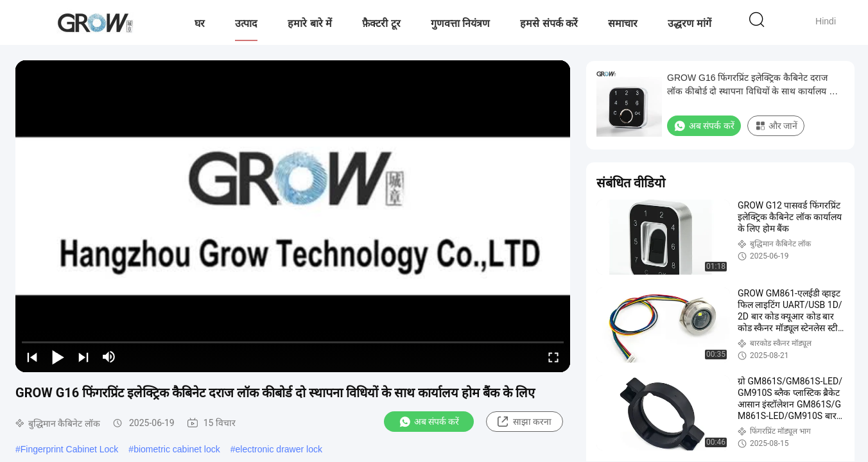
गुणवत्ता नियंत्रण (460, 23)
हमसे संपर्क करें (549, 23)
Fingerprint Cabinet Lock (70, 449)
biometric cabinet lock (177, 449)
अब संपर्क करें (429, 422)
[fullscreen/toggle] (553, 357)
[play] (293, 216)
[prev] (32, 357)
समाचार (623, 23)
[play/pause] (58, 357)
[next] (83, 357)
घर (200, 23)
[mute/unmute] (109, 357)
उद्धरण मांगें (690, 23)
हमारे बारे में (310, 23)
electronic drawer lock (279, 449)
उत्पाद (246, 23)
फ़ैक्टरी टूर (381, 23)
